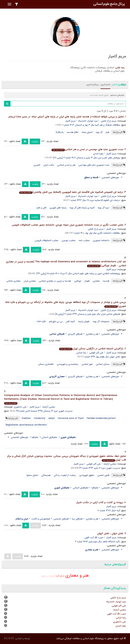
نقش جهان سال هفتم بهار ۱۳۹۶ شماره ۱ (102, 357)
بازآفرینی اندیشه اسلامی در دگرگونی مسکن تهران (91, 349)
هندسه (106, 281)
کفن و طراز (41, 208)
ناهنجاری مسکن (46, 364)
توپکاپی (78, 281)
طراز (107, 132)
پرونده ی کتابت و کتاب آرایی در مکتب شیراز (100, 502)
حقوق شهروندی (87, 475)
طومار (87, 281)
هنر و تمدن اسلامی (66, 165)
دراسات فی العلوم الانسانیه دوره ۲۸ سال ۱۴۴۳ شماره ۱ (95, 200)
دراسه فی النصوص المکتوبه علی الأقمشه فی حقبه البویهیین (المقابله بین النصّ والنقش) (71, 192)
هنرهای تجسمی (61, 519)
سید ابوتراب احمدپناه (88, 121)
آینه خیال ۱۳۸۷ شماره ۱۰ (109, 510)
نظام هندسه (73, 132)
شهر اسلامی (87, 364)
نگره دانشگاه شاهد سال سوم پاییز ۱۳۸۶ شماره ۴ (98, 542)
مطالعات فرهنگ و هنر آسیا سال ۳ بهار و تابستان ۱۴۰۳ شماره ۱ (91, 125)
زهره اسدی (98, 154)
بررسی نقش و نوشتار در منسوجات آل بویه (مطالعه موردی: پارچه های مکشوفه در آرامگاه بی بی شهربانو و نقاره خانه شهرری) (66, 304)
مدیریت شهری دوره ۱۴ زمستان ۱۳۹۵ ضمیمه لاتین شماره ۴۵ (44, 411)
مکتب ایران (49, 165)
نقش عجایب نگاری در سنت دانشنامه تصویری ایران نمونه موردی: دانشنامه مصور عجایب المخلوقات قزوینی (68, 225)
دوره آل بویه (104, 208)
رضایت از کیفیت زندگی (65, 475)
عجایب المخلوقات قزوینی (47, 240)
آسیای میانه (87, 132)
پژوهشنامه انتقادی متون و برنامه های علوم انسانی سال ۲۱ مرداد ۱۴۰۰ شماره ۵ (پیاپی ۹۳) (78, 273)
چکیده (35, 141)
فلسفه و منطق (48, 576)
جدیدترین (105, 84)
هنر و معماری (92, 334)
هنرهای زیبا (77, 519)
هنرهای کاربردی (75, 334)
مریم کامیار (70, 121)
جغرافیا (35, 437)
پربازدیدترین (92, 84)
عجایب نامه (84, 240)
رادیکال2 (60, 132)
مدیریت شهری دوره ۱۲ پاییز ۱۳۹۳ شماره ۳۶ (100, 468)
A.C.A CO (9, 638)
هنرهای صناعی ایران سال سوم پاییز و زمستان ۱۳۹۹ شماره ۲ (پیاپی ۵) (87, 314)
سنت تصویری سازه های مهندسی (94, 165)
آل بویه (99, 132)
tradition (26, 418)
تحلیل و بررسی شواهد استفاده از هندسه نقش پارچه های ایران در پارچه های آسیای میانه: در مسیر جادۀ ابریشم (66, 117)
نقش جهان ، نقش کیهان (110, 533)
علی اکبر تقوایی (96, 353)
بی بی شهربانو (56, 321)
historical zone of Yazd (71, 418)
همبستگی (46, 475)
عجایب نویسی (69, 240)
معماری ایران (30, 281)
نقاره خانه (41, 321)
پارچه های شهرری (58, 208)
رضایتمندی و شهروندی (68, 364)
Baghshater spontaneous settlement (26, 425)
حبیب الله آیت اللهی (94, 537)
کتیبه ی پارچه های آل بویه (82, 208)
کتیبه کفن (70, 321)
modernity (40, 418)
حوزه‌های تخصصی (110, 177)
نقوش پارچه (84, 321)
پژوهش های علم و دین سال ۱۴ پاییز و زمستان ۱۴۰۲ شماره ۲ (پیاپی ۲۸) (86, 158)
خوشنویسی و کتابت (41, 519)
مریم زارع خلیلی (109, 121)
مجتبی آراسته (49, 407)
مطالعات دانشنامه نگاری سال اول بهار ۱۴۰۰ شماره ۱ (97, 233)
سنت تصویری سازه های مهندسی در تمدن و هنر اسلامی (87, 149)
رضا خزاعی (81, 353)
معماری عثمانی (13, 281)
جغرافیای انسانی (49, 437)
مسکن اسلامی (103, 364)
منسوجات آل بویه (101, 321)
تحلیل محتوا (32, 475)
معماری (96, 281)
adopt (52, 418)
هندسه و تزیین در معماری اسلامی (55, 281)
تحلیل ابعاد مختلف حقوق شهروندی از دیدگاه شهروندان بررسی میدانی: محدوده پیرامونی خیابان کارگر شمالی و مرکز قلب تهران (67, 458)
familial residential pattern (101, 418)
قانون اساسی (103, 475)
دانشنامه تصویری (101, 240)
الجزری (37, 165)
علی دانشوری (20, 407)
